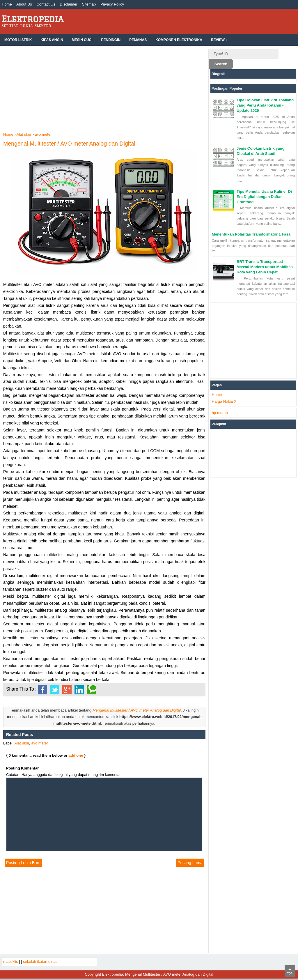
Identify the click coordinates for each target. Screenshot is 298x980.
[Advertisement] (104, 91)
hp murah (220, 413)
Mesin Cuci (82, 40)
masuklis (11, 962)
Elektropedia (32, 19)
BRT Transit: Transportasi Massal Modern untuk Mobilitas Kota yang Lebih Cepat (265, 267)
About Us (24, 4)
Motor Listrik (18, 40)
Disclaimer (69, 4)
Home (7, 4)
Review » (219, 40)
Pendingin (111, 40)
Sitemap (89, 4)
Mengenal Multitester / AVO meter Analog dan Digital (69, 144)
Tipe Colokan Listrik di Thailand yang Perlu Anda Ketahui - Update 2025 (265, 105)
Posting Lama (190, 863)
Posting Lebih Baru (23, 863)
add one (76, 755)
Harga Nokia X (224, 401)
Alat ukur (22, 743)
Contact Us (46, 4)
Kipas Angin (52, 40)
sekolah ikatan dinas (40, 962)
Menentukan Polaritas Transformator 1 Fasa (251, 234)
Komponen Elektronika (179, 40)
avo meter (40, 743)
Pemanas (138, 40)
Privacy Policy (112, 4)
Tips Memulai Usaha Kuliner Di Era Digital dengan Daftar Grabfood (264, 197)
